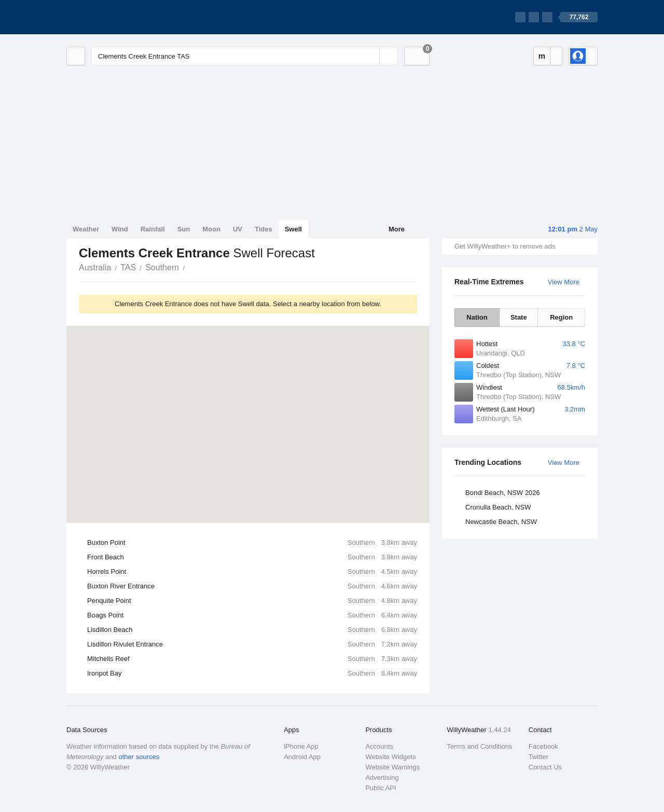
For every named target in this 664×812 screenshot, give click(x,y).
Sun (184, 229)
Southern (162, 267)
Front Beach (252, 557)
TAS (128, 267)
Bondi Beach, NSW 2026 (503, 493)
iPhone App (301, 746)
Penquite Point (252, 601)
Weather (86, 229)
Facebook (543, 746)
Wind (120, 229)
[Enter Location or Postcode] (245, 56)
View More (564, 282)
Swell (293, 229)
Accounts (379, 746)
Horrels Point (252, 572)
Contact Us (545, 767)
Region (561, 317)
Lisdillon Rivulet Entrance (252, 644)
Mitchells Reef (252, 659)
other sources (139, 757)
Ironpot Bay (252, 673)
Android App (302, 757)
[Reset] (370, 56)
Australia (95, 267)
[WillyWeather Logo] (115, 17)
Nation (477, 317)
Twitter (538, 757)
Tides (264, 229)
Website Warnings (392, 767)
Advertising (382, 777)
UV (238, 229)
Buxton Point (252, 543)
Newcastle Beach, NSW (501, 522)
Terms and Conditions (480, 746)
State (519, 317)
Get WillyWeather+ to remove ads (505, 246)
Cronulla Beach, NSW (498, 507)
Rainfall (153, 229)
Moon (211, 229)
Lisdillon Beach (252, 630)
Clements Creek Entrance (190, 267)
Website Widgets (390, 757)
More (397, 229)
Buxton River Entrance (252, 586)
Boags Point (252, 615)
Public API (381, 788)
